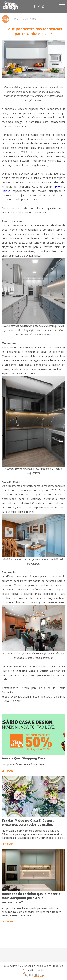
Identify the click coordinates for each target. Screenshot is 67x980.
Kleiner (6, 191)
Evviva (58, 187)
